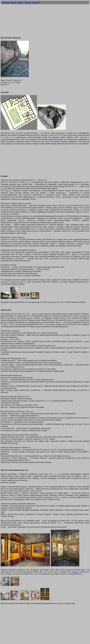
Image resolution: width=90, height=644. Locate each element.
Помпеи (28, 2)
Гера (83, 570)
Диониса (75, 572)
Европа (13, 2)
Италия (20, 2)
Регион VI (36, 2)
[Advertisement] (45, 22)
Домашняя (5, 2)
